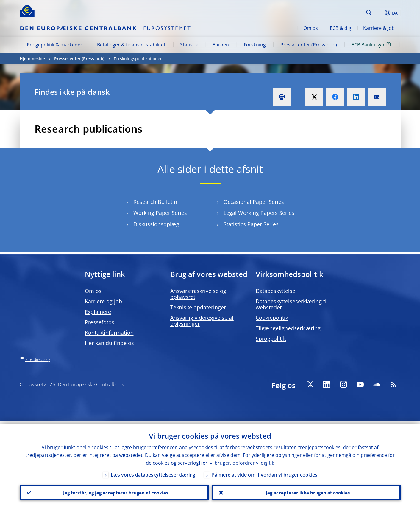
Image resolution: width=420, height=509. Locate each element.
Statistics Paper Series (251, 224)
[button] (380, 13)
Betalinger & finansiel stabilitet (131, 45)
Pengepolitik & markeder (55, 45)
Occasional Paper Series (254, 202)
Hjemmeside (32, 59)
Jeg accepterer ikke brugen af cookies (306, 491)
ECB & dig (341, 28)
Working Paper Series (160, 213)
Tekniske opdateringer (198, 307)
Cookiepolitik (272, 318)
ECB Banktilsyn (372, 44)
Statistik (189, 45)
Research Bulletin (155, 202)
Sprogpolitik (271, 339)
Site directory (38, 359)
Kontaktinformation (109, 333)
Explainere (98, 312)
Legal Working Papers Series (259, 213)
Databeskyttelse (275, 291)
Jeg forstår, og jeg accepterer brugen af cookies (114, 491)
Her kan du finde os (109, 343)
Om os (311, 28)
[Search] (334, 12)
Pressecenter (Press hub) (309, 45)
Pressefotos (100, 322)
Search (369, 13)
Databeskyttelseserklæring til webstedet (292, 304)
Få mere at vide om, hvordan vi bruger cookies (265, 472)
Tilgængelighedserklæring (288, 328)
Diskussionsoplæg (156, 224)
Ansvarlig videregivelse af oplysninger (202, 321)
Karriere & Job (379, 28)
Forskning (255, 45)
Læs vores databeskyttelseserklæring (153, 472)
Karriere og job (103, 301)
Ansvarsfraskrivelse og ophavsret (198, 294)
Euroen (221, 45)
